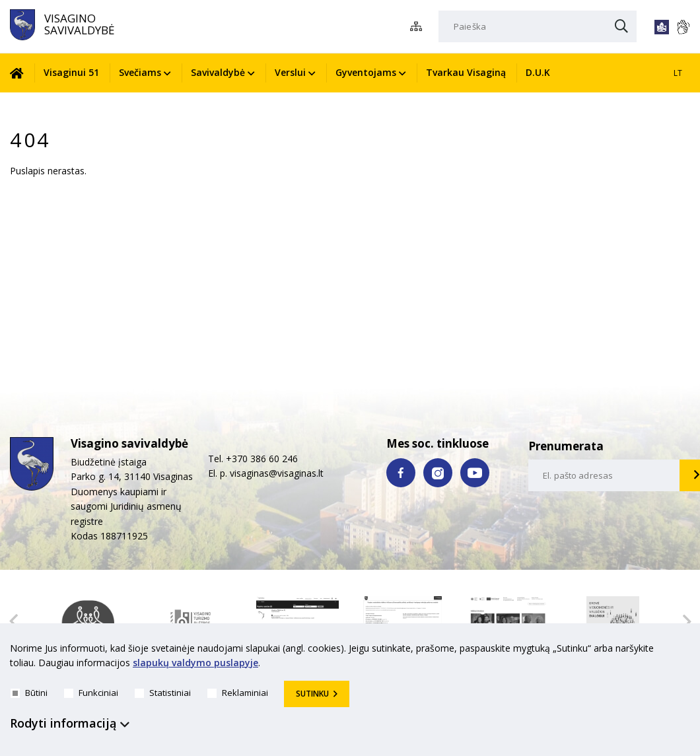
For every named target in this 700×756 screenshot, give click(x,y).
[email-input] (604, 475)
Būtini (29, 693)
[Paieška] (538, 26)
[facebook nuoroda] (401, 473)
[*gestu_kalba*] (683, 27)
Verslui (290, 72)
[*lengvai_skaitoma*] (662, 27)
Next (687, 621)
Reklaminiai (238, 693)
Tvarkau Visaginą (466, 72)
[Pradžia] (22, 73)
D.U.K (538, 72)
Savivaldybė (218, 72)
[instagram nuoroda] (438, 473)
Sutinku (312, 694)
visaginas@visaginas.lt (277, 473)
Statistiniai (163, 693)
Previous (13, 621)
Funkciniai (91, 693)
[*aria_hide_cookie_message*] (687, 651)
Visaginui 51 (71, 72)
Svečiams (140, 72)
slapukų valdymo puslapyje (195, 663)
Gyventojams (366, 72)
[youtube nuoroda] (475, 473)
